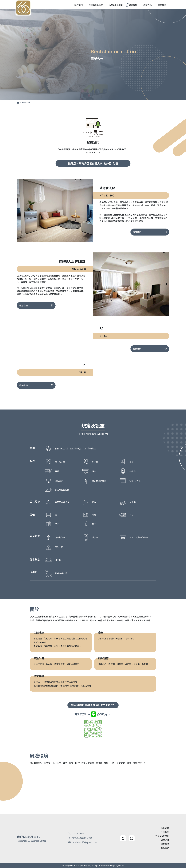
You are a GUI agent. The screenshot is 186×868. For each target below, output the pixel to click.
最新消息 (165, 844)
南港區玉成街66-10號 (82, 838)
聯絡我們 (150, 245)
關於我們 (165, 828)
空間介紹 (165, 832)
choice (121, 866)
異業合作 (165, 840)
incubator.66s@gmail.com (84, 842)
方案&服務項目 (162, 836)
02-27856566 (78, 833)
